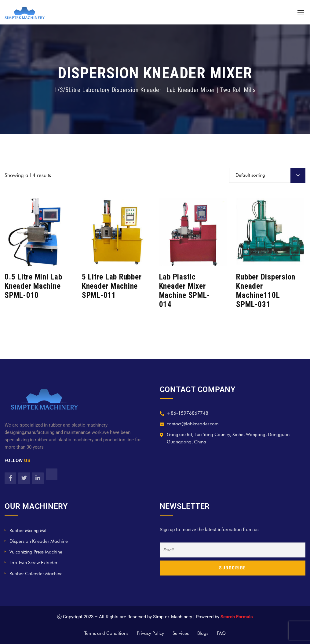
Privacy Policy (150, 633)
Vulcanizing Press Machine (36, 552)
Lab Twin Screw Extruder (33, 563)
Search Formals (237, 617)
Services (181, 633)
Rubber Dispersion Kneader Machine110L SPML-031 (266, 291)
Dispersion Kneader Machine (39, 541)
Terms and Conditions (106, 633)
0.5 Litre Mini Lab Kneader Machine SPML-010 (33, 286)
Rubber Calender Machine (36, 574)
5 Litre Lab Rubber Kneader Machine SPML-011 (112, 286)
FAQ (221, 633)
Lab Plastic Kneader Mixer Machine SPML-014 (185, 291)
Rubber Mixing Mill (29, 531)
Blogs (203, 633)
